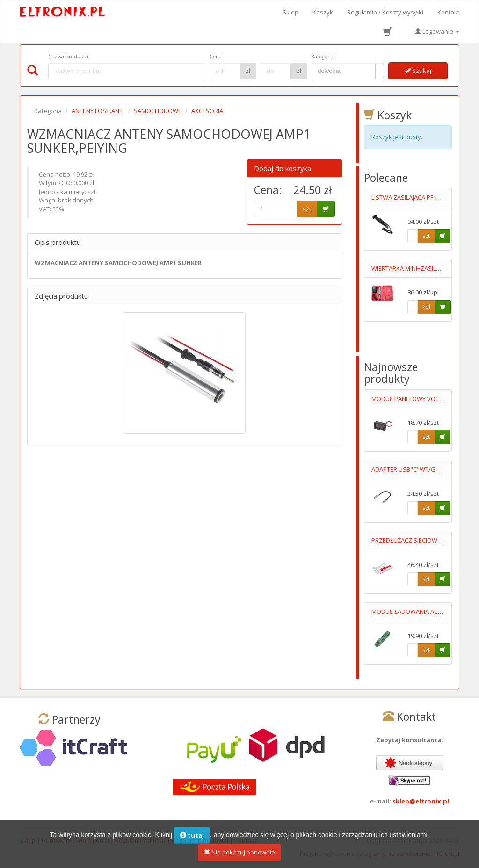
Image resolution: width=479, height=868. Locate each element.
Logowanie (437, 31)
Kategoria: (323, 57)
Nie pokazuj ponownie (239, 856)
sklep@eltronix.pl (421, 801)
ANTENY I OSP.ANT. (98, 111)
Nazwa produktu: (69, 57)
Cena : (217, 57)
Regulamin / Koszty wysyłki (385, 12)
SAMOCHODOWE (158, 111)
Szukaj (418, 71)
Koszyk (323, 12)
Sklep (290, 12)
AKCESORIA (207, 111)
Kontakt (448, 12)
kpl (426, 307)
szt (307, 209)
